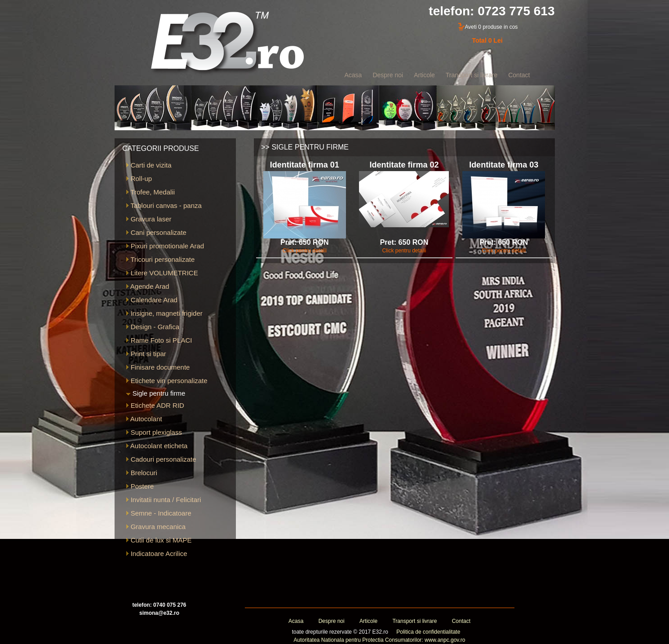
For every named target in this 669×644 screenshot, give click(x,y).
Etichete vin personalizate (167, 381)
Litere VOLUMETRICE (162, 273)
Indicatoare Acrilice (157, 554)
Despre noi (332, 621)
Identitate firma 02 (404, 165)
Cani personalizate (156, 232)
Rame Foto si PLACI (159, 340)
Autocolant (144, 419)
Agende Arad (148, 286)
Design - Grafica (153, 327)
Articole (368, 621)
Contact (461, 621)
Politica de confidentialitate (428, 632)
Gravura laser (149, 219)
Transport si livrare (414, 621)
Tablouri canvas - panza (164, 205)
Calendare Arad (152, 300)
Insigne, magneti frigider (164, 313)
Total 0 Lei (487, 40)
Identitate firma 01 (305, 165)
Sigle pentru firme (156, 393)
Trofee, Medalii (151, 192)
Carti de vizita (149, 165)
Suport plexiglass (154, 432)
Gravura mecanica (156, 527)
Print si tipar (146, 354)
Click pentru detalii (305, 251)
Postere (140, 486)
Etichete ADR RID (155, 405)
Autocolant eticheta (157, 446)
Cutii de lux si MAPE (159, 540)
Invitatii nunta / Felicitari (164, 500)
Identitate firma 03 (504, 165)
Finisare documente (158, 367)
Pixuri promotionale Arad (165, 246)
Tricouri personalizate (160, 259)
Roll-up (139, 179)
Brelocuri (142, 473)
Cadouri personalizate (161, 459)
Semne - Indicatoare (159, 513)
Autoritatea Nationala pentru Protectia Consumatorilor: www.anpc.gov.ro (380, 640)
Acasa (296, 621)
